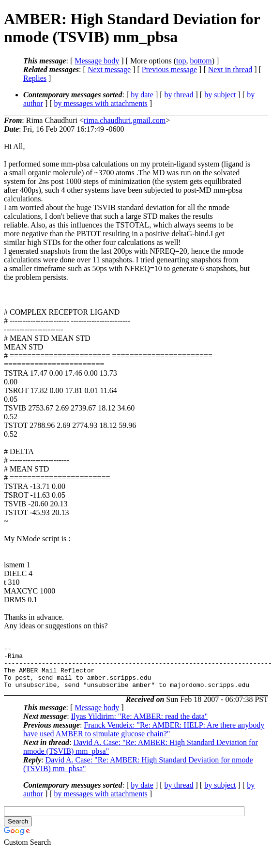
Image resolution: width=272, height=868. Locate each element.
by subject (220, 95)
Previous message (169, 69)
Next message (109, 69)
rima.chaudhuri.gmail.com (125, 120)
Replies (35, 78)
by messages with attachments (101, 103)
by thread (179, 95)
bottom (201, 61)
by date (142, 95)
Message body (97, 61)
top (181, 61)
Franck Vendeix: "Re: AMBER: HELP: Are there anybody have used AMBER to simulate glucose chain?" (144, 738)
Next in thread (230, 69)
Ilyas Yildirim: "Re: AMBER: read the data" (140, 725)
